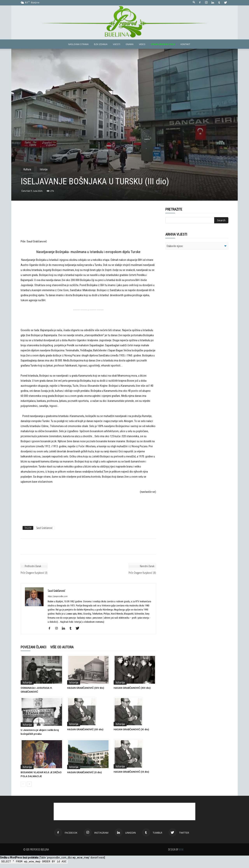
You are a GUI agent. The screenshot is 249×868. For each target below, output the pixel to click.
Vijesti (117, 44)
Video (142, 44)
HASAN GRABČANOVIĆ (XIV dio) (86, 688)
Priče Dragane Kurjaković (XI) (142, 573)
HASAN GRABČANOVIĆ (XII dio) (85, 729)
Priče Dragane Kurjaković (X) (34, 573)
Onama (130, 44)
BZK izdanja (101, 44)
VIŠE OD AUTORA (62, 647)
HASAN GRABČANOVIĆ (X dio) (84, 772)
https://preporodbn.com (57, 596)
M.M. (181, 849)
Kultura (27, 169)
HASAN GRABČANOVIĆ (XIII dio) (132, 688)
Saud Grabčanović (44, 528)
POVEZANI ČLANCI (33, 647)
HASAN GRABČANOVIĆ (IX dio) (131, 772)
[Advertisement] (88, 226)
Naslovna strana (78, 44)
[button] (194, 2)
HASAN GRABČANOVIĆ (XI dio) (131, 729)
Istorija (44, 169)
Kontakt (185, 44)
